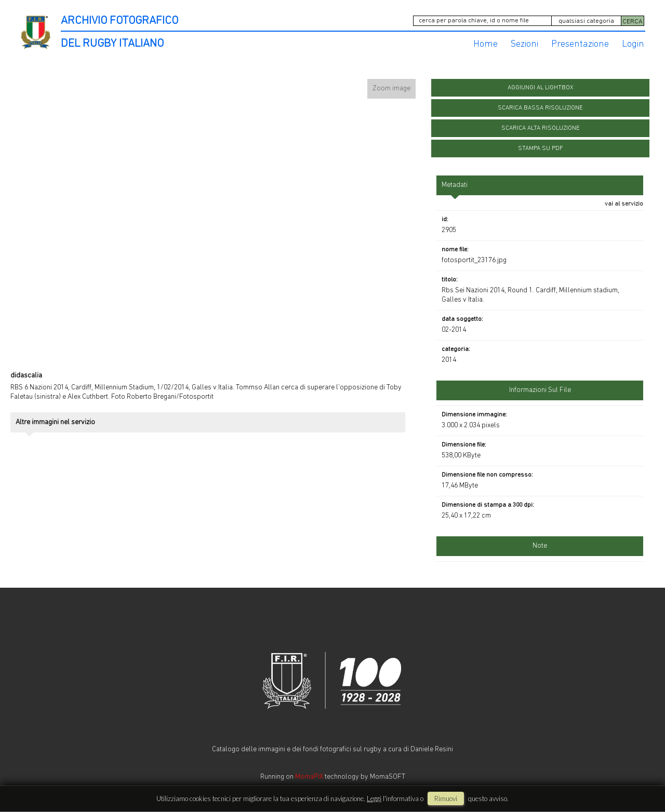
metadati (455, 185)
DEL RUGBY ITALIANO (112, 44)
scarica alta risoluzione (541, 128)
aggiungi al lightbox (540, 88)
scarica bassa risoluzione (540, 108)
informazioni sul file (540, 390)
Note (540, 546)
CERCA (633, 22)
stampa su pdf (541, 148)
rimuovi (446, 799)
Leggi (374, 799)
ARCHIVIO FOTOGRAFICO (119, 21)
